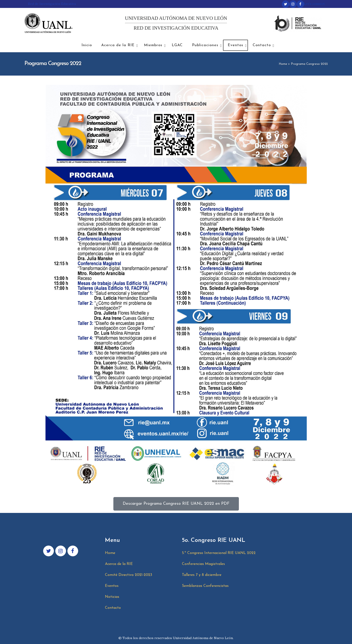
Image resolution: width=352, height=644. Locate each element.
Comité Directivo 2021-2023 (129, 575)
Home (283, 64)
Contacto (113, 608)
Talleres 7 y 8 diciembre (202, 575)
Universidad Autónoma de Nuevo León (203, 638)
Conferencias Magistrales (203, 564)
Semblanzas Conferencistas (205, 586)
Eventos (112, 586)
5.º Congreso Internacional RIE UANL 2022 (219, 553)
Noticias (112, 597)
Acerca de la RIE (119, 564)
